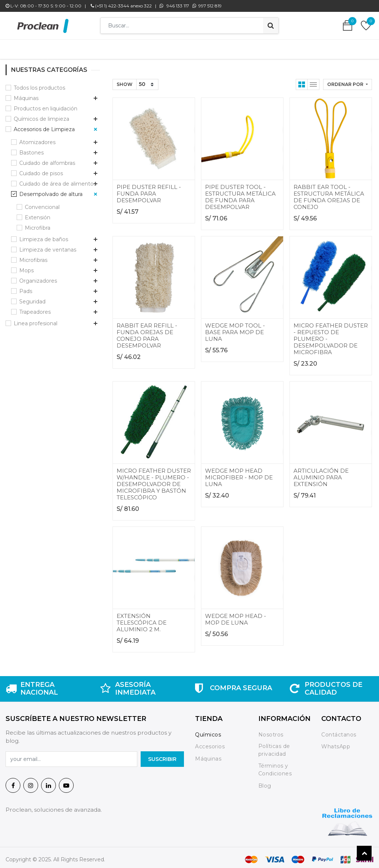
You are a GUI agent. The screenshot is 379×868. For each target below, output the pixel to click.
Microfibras (33, 256)
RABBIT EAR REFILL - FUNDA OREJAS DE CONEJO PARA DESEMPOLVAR (147, 332)
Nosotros (272, 731)
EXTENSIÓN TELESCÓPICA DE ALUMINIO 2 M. (142, 619)
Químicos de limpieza (41, 115)
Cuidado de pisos (41, 170)
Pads (26, 287)
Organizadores (38, 277)
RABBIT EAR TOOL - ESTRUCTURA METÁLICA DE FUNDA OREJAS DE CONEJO (329, 193)
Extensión (38, 214)
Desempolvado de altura (51, 190)
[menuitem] (78, 47)
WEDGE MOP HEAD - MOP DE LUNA (236, 616)
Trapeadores (35, 308)
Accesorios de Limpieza (44, 126)
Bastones (31, 149)
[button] (348, 81)
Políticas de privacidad (274, 746)
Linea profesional (36, 320)
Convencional (42, 203)
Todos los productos (39, 84)
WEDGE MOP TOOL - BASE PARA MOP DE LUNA (235, 328)
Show (125, 81)
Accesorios (210, 743)
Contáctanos (339, 731)
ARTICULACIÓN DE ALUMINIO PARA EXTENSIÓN (321, 474)
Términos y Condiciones (275, 766)
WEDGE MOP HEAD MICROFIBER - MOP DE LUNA (239, 474)
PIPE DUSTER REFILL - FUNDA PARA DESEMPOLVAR (149, 190)
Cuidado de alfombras (47, 159)
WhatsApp (336, 743)
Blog (265, 782)
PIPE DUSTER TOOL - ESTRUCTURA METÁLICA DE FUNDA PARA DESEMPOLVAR (240, 193)
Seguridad (32, 298)
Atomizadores (37, 139)
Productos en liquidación (46, 105)
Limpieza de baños (44, 236)
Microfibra (38, 224)
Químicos (208, 731)
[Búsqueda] (271, 26)
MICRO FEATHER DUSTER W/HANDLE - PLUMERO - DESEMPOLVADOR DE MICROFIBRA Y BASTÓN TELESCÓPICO (154, 480)
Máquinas (26, 94)
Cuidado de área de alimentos (58, 180)
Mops (26, 267)
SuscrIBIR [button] (162, 755)
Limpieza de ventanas (48, 246)
